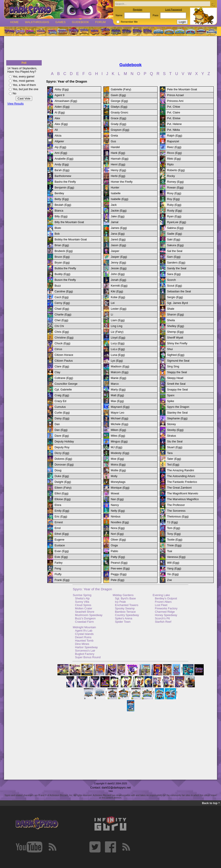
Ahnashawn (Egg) (66, 101)
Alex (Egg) (61, 124)
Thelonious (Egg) (178, 516)
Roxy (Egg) (174, 193)
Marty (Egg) (118, 389)
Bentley (59, 193)
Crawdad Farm (84, 622)
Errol (58, 528)
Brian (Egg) (62, 245)
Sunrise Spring (82, 595)
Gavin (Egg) (118, 95)
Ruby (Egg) (174, 205)
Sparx (171, 395)
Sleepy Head (175, 378)
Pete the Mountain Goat (182, 89)
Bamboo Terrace (125, 612)
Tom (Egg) (174, 528)
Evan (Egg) (62, 551)
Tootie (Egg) (175, 540)
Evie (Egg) (61, 557)
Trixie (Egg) (174, 545)
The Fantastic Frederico (182, 482)
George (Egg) (119, 101)
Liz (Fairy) (117, 332)
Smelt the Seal (176, 384)
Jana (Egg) (118, 234)
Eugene (59, 540)
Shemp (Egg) (175, 332)
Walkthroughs (37, 22)
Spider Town (123, 622)
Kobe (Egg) (118, 297)
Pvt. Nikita (174, 130)
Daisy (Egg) (62, 418)
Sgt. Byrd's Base (125, 598)
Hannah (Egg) (120, 159)
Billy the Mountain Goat (69, 222)
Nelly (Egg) (118, 511)
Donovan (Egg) (64, 465)
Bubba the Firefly (65, 268)
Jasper (115, 251)
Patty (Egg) (118, 557)
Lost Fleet (161, 605)
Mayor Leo (117, 413)
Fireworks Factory (166, 608)
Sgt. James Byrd (178, 303)
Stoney (172, 424)
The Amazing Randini (181, 470)
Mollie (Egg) (118, 470)
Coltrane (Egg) (64, 378)
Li (112, 314)
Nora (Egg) (118, 528)
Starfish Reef (163, 622)
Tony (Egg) (174, 534)
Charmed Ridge (165, 612)
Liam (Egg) (118, 320)
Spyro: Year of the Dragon (92, 589)
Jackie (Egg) (119, 211)
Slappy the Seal (177, 372)
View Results (16, 104)
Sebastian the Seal (179, 291)
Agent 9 (59, 95)
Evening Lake (161, 595)
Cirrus (58, 349)
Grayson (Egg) (120, 130)
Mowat (115, 493)
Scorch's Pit (162, 618)
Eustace (60, 545)
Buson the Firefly (65, 280)
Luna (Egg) (118, 355)
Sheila (171, 320)
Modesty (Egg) (120, 453)
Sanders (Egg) (176, 263)
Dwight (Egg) (63, 482)
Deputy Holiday (64, 441)
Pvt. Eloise (174, 118)
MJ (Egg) (116, 447)
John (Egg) (118, 274)
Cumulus (60, 407)
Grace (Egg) (118, 118)
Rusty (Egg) (175, 211)
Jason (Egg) (118, 245)
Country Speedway (127, 615)
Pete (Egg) (117, 580)
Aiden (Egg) (62, 107)
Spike (171, 401)
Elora (58, 505)
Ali (56, 130)
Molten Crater (84, 608)
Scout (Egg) (175, 286)
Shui (170, 349)
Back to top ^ (211, 803)
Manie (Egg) (118, 378)
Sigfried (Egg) (176, 355)
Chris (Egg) (62, 332)
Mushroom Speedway (89, 615)
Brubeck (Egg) (64, 251)
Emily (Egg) (62, 511)
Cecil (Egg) (62, 297)
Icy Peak (120, 602)
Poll (24, 63)
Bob (57, 234)
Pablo (114, 551)
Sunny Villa (82, 602)
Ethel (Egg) (62, 534)
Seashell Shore (85, 612)
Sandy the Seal (177, 268)
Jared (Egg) (118, 239)
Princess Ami (175, 101)
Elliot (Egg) (62, 493)
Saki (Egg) (174, 239)
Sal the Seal (175, 251)
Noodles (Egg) (120, 522)
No (14, 93)
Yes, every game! (24, 76)
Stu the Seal (175, 441)
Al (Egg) (60, 112)
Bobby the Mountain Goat (71, 239)
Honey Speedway (166, 615)
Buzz (58, 286)
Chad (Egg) (62, 309)
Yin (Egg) (173, 574)
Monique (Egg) (120, 488)
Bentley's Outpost (166, 598)
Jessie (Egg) (119, 268)
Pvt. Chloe (174, 107)
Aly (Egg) (60, 147)
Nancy (115, 505)
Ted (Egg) (173, 465)
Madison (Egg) (120, 366)
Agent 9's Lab (84, 631)
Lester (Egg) (118, 309)
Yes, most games (24, 81)
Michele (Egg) (119, 424)
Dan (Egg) (61, 430)
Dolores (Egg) (63, 459)
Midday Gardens (123, 595)
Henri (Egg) (118, 164)
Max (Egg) (117, 401)
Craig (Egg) (62, 395)
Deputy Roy (62, 447)
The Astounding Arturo (181, 476)
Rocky (171, 176)
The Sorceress (176, 511)
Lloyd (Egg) (118, 338)
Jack (114, 205)
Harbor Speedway (86, 647)
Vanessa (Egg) (176, 557)
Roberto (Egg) (176, 170)
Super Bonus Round (88, 657)
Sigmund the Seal (178, 361)
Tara (170, 453)
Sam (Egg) (174, 257)
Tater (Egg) (174, 459)
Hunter (115, 187)
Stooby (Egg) (175, 430)
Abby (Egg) (62, 89)
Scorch (172, 280)
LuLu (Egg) (118, 349)
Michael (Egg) (119, 418)
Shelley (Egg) (176, 326)
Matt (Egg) (117, 395)
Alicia (58, 136)
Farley (59, 563)
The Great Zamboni (179, 488)
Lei (113, 303)
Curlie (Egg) (62, 413)
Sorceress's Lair (85, 651)
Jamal (114, 222)
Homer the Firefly (122, 182)
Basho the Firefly (65, 182)
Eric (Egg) (61, 516)
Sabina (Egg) (175, 228)
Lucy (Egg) (118, 343)
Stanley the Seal (177, 413)
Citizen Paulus (64, 361)
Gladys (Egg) (119, 107)
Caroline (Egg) (64, 291)
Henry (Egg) (118, 170)
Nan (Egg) (117, 499)
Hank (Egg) (118, 153)
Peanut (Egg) (119, 563)
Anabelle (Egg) (64, 159)
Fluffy (58, 574)
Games (60, 22)
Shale (171, 309)
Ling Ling (116, 326)
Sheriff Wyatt (175, 338)
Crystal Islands (84, 634)
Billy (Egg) (61, 216)
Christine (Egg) (64, 338)
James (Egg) (119, 228)
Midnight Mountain (84, 627)
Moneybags (118, 482)
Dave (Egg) (62, 436)
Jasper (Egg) (119, 257)
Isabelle (116, 193)
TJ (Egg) (173, 522)
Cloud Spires (83, 605)
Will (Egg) (173, 563)
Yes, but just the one (26, 89)
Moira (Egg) (118, 465)
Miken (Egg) (118, 430)
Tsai (170, 551)
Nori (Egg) (117, 534)
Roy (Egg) (174, 199)
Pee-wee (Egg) (120, 568)
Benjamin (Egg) (64, 187)
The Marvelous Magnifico (183, 499)
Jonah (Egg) (118, 280)
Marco (115, 384)
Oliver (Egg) (118, 540)
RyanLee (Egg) (177, 222)
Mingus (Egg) (119, 441)
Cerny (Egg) (62, 303)
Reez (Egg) (174, 147)
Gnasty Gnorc (119, 112)
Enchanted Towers (127, 605)
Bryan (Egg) (62, 263)
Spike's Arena (124, 618)
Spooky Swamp (125, 608)
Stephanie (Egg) (177, 418)
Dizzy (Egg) (62, 453)
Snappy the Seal (178, 389)
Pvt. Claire (174, 112)
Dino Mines (82, 644)
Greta (114, 136)
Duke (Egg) (62, 476)
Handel (115, 147)
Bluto (58, 228)
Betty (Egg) (62, 199)
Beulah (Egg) (63, 205)
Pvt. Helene (174, 124)
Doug (58, 470)
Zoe (170, 580)
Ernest (59, 522)
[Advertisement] (110, 48)
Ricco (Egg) (175, 153)
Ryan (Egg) (174, 216)
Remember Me (129, 22)
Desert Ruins (83, 637)
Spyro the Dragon (178, 407)
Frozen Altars (163, 602)
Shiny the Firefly (177, 343)
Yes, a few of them (24, 85)
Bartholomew (63, 176)
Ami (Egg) (61, 153)
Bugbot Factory (85, 654)
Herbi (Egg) (118, 176)
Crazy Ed (60, 401)
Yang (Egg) (174, 568)
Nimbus (115, 516)
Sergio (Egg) (175, 297)
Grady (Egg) (118, 124)
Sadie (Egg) (175, 234)
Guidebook (81, 22)
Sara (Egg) (174, 274)
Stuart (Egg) (175, 447)
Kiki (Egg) (117, 291)
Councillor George (66, 384)
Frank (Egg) (62, 580)
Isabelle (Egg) (119, 199)
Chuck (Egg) (62, 343)
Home (14, 22)
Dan (57, 424)
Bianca (59, 211)
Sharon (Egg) (176, 314)
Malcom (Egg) (120, 372)
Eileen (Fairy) (63, 488)
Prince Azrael (175, 95)
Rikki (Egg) (174, 159)
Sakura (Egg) (175, 245)
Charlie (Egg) (63, 314)
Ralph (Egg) (175, 136)
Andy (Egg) (62, 164)
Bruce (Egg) (62, 257)
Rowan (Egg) (175, 187)
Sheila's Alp (82, 598)
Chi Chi (59, 326)
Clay (57, 372)
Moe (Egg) (117, 459)
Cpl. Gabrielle (63, 389)
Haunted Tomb (84, 641)
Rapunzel (173, 141)
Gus (113, 141)
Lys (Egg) (117, 361)
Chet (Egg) (61, 320)
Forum (100, 22)
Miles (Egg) (118, 436)
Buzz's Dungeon (85, 618)
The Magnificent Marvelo (183, 493)
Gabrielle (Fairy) (121, 89)
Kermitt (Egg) (119, 286)
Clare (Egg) (62, 366)
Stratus (172, 436)
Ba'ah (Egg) (62, 170)
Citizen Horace (64, 355)
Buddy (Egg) (62, 274)
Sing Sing (173, 366)
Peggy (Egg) (119, 574)
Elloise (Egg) (63, 499)
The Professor (176, 505)
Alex (57, 118)
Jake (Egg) (118, 216)
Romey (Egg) (175, 182)
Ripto (170, 164)
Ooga (114, 545)
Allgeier (59, 141)
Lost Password (174, 10)
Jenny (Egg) (118, 263)
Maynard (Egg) (120, 407)
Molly (114, 476)
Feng (58, 568)
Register (138, 10)
